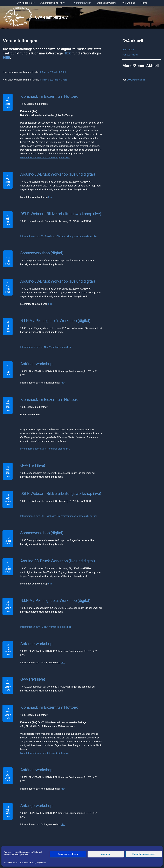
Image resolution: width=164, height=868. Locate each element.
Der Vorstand (47, 842)
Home (141, 3)
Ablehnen (106, 854)
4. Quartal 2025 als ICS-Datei (55, 80)
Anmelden (119, 842)
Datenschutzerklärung (27, 862)
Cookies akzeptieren (68, 854)
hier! (63, 380)
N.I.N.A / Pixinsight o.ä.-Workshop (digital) (53, 319)
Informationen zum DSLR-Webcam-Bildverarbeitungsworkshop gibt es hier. (59, 235)
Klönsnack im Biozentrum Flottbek (47, 96)
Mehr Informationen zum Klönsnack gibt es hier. (45, 157)
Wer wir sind (127, 3)
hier (50, 196)
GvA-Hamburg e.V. (52, 17)
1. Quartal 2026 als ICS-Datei (55, 72)
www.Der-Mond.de (137, 80)
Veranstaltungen (83, 3)
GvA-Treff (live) (32, 462)
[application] (36, 3)
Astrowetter (128, 50)
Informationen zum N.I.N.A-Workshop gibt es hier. (46, 345)
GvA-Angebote (29, 3)
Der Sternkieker (130, 55)
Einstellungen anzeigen (144, 854)
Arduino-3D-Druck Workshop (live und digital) (56, 174)
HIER (67, 53)
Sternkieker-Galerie (106, 3)
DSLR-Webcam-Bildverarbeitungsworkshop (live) (59, 213)
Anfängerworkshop (35, 361)
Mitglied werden (103, 842)
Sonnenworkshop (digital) (40, 252)
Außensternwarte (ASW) (56, 3)
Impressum (42, 862)
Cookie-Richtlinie (11, 862)
